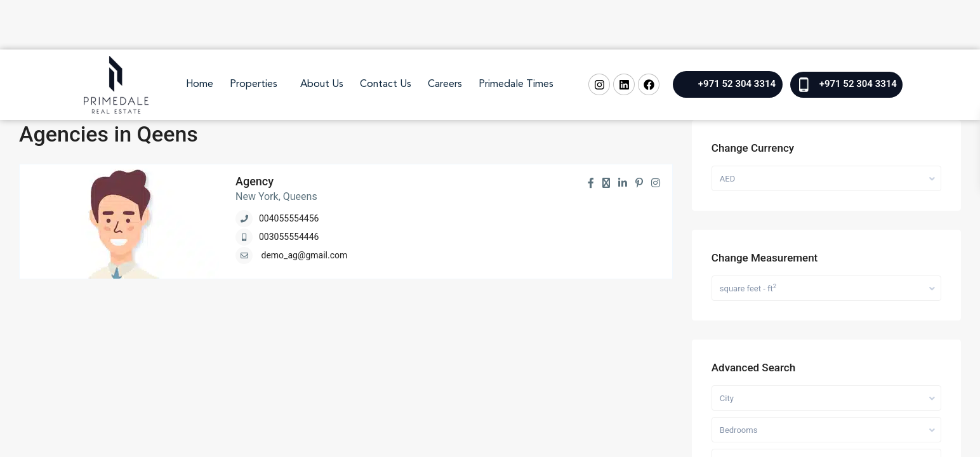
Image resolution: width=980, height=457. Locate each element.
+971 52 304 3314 (737, 84)
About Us (322, 84)
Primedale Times (516, 84)
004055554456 (289, 218)
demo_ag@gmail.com (304, 255)
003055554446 (289, 237)
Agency (255, 181)
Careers (445, 84)
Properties (254, 84)
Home (200, 84)
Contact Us (386, 84)
